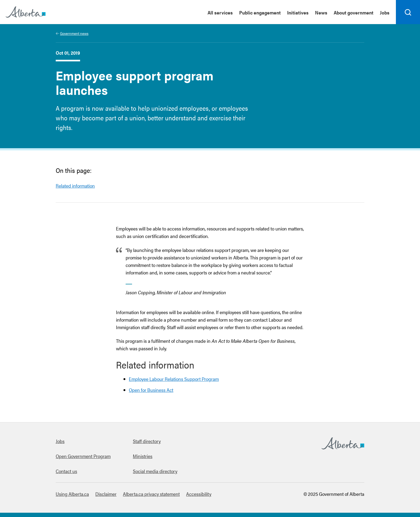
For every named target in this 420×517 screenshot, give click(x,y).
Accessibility (199, 494)
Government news (74, 33)
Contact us (66, 471)
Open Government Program (83, 456)
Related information (75, 186)
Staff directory (147, 441)
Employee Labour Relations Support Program (174, 379)
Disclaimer (106, 494)
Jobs (60, 441)
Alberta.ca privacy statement (151, 494)
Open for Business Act (151, 390)
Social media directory (155, 471)
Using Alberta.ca (72, 494)
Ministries (143, 456)
